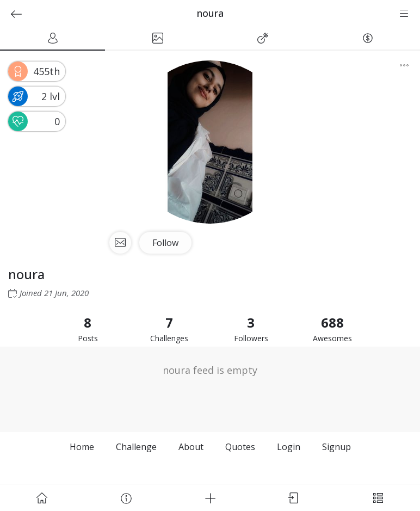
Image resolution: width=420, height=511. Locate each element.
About (191, 447)
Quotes (240, 447)
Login (289, 447)
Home (82, 447)
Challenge (136, 447)
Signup (336, 447)
